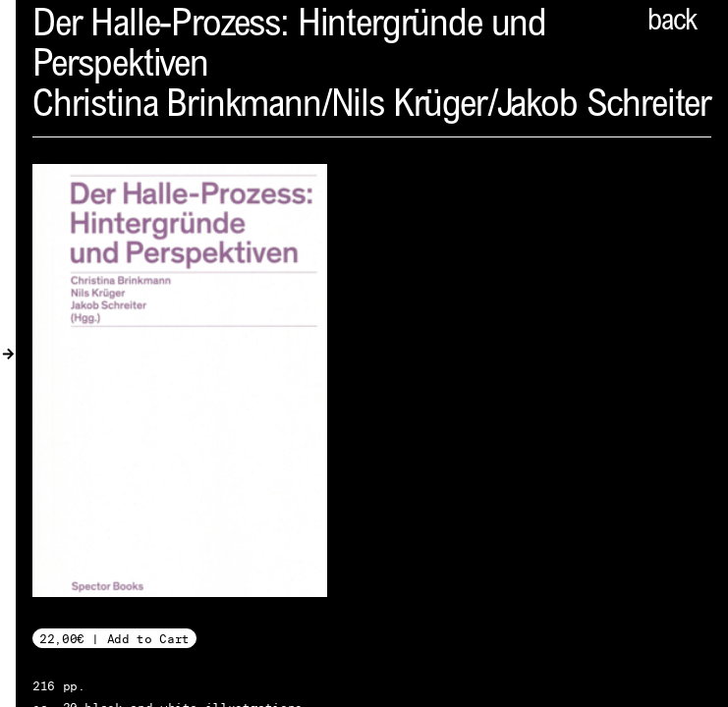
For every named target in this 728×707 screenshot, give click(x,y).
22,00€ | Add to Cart (114, 639)
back (672, 23)
